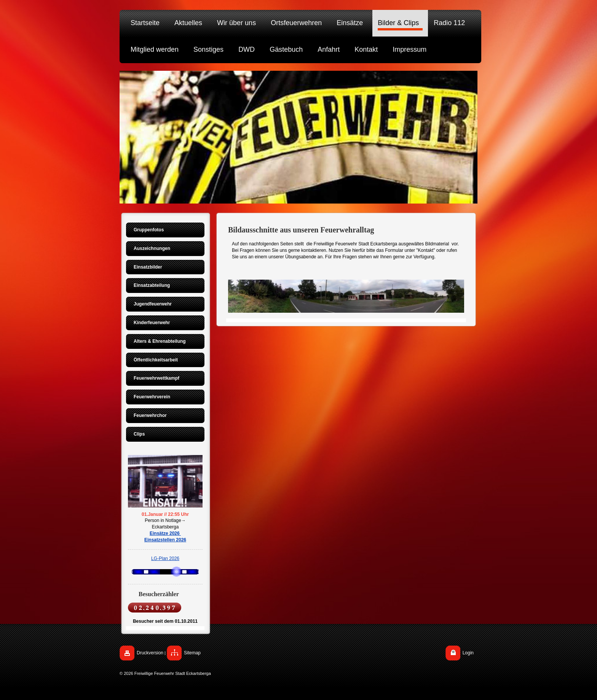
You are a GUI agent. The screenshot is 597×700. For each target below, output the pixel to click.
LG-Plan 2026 (165, 558)
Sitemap (192, 653)
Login (468, 653)
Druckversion (150, 653)
